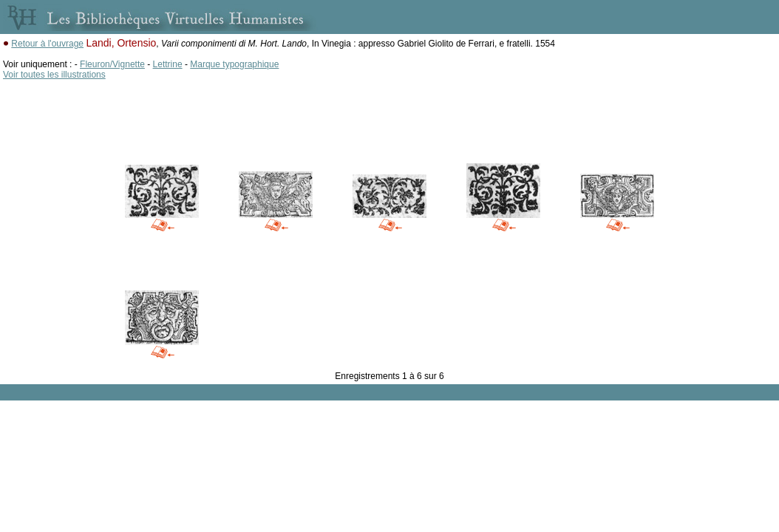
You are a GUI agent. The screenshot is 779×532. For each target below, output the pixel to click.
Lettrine (168, 64)
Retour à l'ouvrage (47, 44)
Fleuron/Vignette (112, 64)
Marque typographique (234, 64)
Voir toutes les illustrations (54, 75)
